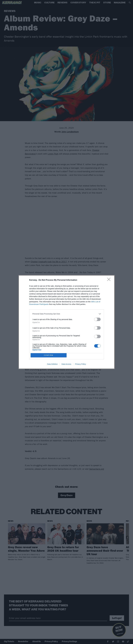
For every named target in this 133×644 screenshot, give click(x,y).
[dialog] (67, 322)
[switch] (97, 319)
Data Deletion (52, 364)
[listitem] (67, 314)
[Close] (110, 280)
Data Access (66, 364)
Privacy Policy (80, 364)
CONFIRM (49, 355)
